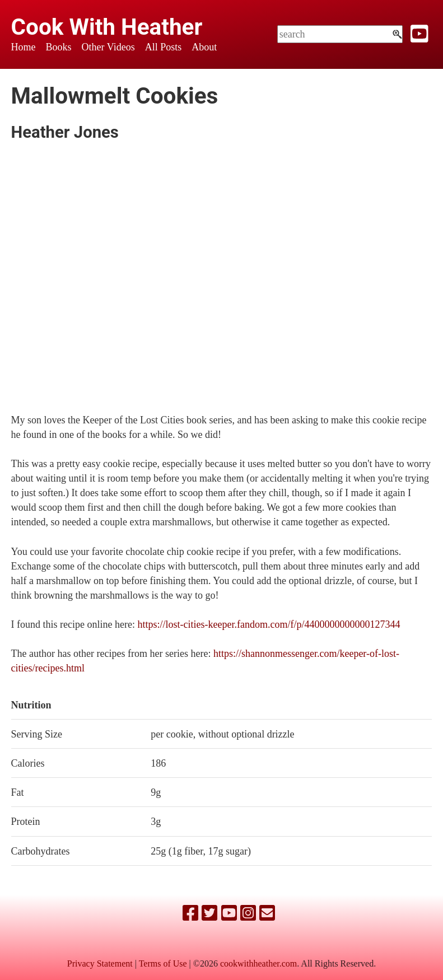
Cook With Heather (107, 27)
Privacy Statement (100, 963)
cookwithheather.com (258, 963)
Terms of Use (163, 963)
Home (24, 47)
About (204, 47)
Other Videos (108, 47)
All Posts (164, 47)
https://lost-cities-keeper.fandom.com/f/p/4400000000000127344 (269, 624)
